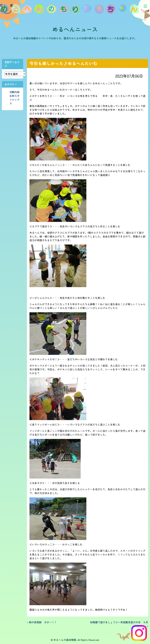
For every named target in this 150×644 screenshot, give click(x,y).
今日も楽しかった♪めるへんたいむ (63, 63)
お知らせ (14, 96)
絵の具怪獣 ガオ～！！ (43, 622)
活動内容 (14, 92)
